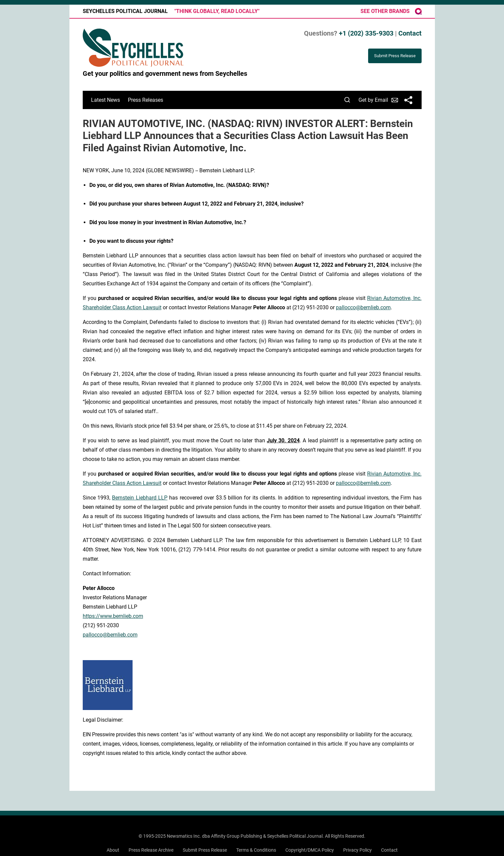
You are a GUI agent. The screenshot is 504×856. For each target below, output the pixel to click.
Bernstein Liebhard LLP (140, 498)
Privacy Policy (357, 850)
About (113, 850)
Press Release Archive (151, 850)
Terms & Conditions (256, 850)
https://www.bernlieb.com (113, 616)
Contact (410, 33)
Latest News (105, 100)
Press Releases (146, 100)
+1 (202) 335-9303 (366, 33)
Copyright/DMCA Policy (310, 850)
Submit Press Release (205, 850)
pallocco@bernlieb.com (363, 307)
